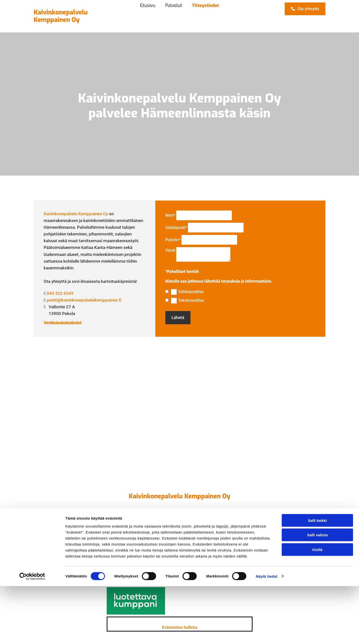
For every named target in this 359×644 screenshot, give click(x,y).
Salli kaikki (317, 578)
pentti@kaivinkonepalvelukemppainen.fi (84, 300)
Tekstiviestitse (191, 300)
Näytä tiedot (267, 634)
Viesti (170, 250)
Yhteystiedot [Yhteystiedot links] (205, 5)
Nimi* (170, 215)
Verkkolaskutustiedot (62, 323)
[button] (305, 9)
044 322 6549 (60, 293)
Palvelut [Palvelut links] (174, 5)
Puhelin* (173, 240)
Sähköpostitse (191, 292)
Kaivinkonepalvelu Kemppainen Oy (76, 214)
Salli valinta (317, 593)
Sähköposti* (176, 228)
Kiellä (317, 607)
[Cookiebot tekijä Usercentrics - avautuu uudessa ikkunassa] (32, 634)
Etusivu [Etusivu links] (148, 5)
